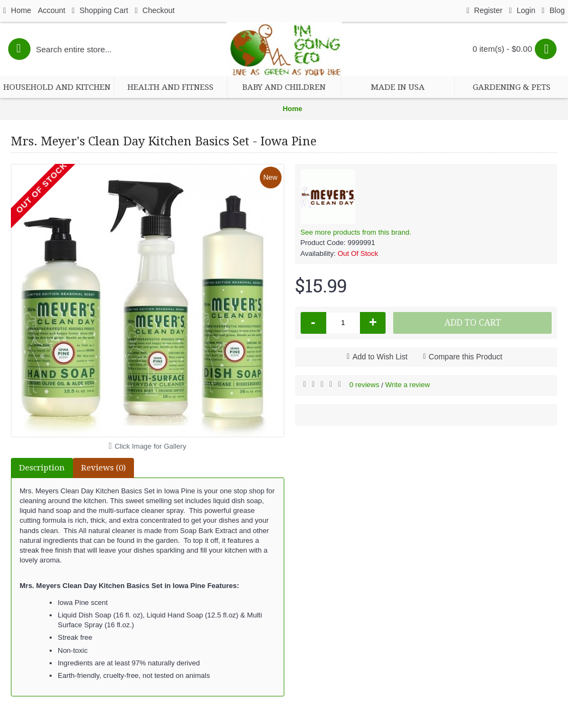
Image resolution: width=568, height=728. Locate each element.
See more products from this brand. (356, 232)
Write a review (407, 385)
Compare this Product (465, 357)
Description (42, 468)
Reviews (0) (103, 468)
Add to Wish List (380, 357)
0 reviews (365, 385)
